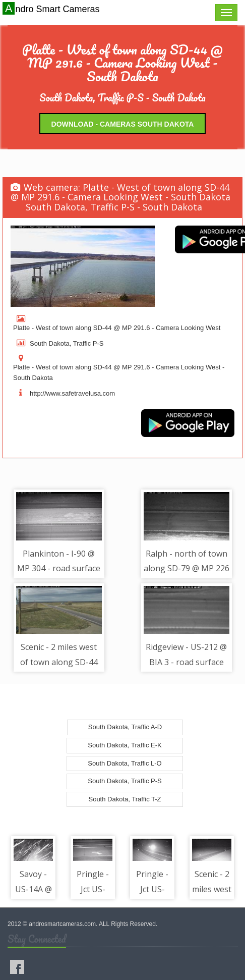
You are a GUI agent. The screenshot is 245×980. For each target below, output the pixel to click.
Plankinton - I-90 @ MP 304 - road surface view (59, 568)
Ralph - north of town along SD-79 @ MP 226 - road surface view (187, 568)
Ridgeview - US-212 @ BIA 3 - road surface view (186, 662)
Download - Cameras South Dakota (123, 124)
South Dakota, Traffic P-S (125, 781)
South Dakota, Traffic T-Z (125, 799)
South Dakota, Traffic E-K (125, 745)
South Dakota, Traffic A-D (125, 727)
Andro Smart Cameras (52, 9)
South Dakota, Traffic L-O (125, 763)
